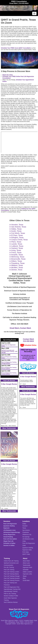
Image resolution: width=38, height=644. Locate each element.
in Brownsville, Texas (18, 259)
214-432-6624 (28, 341)
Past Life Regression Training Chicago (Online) (9, 363)
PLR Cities (26, 552)
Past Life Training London (11, 572)
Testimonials (27, 565)
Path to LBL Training (10, 594)
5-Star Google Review (9, 384)
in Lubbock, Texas (16, 246)
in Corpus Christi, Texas (19, 240)
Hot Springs (26, 537)
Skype (25, 576)
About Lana (26, 563)
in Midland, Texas (16, 265)
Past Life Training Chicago (12, 576)
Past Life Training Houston (12, 578)
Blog (24, 578)
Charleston (26, 532)
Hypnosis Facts (27, 567)
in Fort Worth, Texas (17, 233)
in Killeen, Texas (16, 261)
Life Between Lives (10, 530)
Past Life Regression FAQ (12, 587)
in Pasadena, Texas (17, 263)
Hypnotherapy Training (11, 591)
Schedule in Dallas (9, 543)
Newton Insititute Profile (11, 596)
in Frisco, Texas (16, 253)
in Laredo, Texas (16, 244)
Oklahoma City (27, 535)
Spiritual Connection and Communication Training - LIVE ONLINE (9, 351)
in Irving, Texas (15, 250)
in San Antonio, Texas (18, 227)
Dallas (24, 524)
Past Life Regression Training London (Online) (9, 373)
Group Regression (9, 535)
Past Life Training (9, 570)
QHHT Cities (26, 554)
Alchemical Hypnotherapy (12, 532)
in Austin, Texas (16, 231)
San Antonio (26, 530)
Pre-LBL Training (9, 567)
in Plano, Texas (15, 242)
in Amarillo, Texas (16, 255)
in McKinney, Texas (17, 257)
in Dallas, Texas (16, 229)
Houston (25, 526)
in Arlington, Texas (17, 238)
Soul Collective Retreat (11, 602)
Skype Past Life (8, 541)
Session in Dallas (9, 545)
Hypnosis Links (27, 574)
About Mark (26, 561)
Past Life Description (10, 539)
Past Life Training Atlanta (11, 574)
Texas (24, 528)
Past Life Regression (10, 524)
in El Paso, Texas (16, 235)
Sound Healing (8, 537)
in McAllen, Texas (16, 268)
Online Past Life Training (11, 561)
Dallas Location (27, 572)
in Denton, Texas (16, 270)
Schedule (26, 570)
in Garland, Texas (16, 248)
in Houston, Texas (16, 225)
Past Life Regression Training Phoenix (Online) (9, 368)
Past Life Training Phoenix (12, 580)
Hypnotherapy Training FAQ (12, 589)
